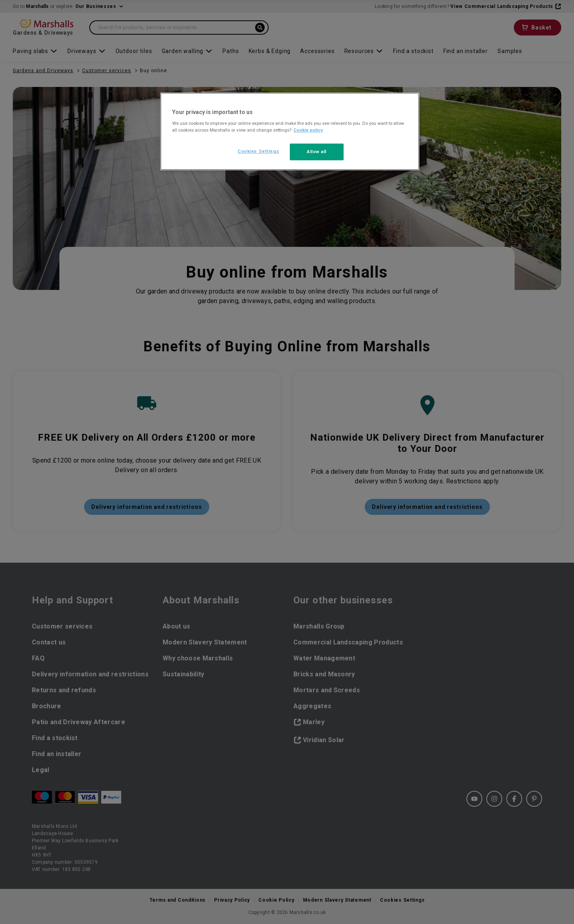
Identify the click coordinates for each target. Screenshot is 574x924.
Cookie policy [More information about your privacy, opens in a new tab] (308, 130)
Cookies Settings (258, 151)
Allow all (317, 152)
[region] (290, 132)
